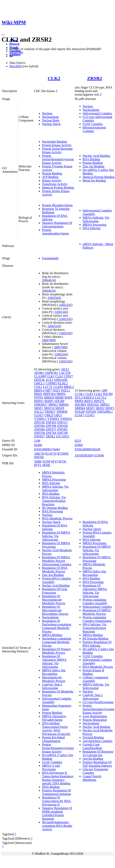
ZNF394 (39, 426)
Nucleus (47, 113)
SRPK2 (53, 405)
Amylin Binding (93, 759)
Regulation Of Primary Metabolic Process (57, 651)
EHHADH (61, 380)
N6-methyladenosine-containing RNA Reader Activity (57, 826)
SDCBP (59, 401)
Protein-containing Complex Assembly (95, 601)
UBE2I (49, 415)
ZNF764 (51, 433)
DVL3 (79, 397)
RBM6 (60, 397)
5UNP (46, 461)
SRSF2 (100, 408)
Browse (14, 44)
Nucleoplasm (50, 117)
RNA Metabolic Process (57, 518)
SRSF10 (49, 408)
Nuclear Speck (51, 124)
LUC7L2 (101, 397)
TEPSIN (91, 412)
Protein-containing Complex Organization (97, 619)
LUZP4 (58, 387)
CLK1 (51, 376)
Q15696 (99, 455)
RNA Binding (91, 159)
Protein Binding (52, 173)
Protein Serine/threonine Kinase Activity (57, 150)
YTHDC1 (40, 419)
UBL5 (58, 415)
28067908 (48, 340)
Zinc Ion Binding (93, 166)
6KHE (46, 465)
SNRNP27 (41, 405)
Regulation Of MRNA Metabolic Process (56, 559)
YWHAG (66, 419)
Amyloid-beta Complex (98, 741)
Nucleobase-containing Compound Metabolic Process (57, 642)
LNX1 (38, 387)
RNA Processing (52, 511)
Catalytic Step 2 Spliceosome (52, 686)
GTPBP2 (51, 383)
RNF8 (68, 397)
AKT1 (65, 369)
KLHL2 (63, 383)
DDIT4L (40, 380)
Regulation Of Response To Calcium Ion (98, 753)
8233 (78, 441)
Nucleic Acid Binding (96, 156)
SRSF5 (110, 408)
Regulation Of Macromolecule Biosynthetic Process (55, 610)
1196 (37, 441)
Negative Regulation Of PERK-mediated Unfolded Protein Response (57, 813)
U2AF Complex (93, 124)
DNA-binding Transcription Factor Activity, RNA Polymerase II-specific (56, 729)
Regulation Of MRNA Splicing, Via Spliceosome (56, 536)
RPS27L (99, 401)
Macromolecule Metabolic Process (54, 679)
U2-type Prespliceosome (98, 702)
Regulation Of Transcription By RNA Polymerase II (56, 801)
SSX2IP (80, 412)
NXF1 (56, 390)
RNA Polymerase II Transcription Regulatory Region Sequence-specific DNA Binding (58, 778)
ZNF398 (51, 426)
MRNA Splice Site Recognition (54, 672)
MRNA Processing (94, 225)
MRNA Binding (52, 635)
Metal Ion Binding (94, 180)
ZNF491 (62, 429)
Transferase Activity (55, 184)
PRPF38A (50, 394)
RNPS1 (39, 401)
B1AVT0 (51, 454)
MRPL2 (69, 387)
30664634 (48, 280)
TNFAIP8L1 (105, 412)
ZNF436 (62, 426)
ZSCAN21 (63, 436)
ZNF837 (39, 436)
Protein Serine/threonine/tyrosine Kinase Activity (58, 159)
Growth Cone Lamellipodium (92, 746)
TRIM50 (62, 412)
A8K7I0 (39, 454)
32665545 (54, 298)
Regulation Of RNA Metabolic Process (55, 570)
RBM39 (49, 397)
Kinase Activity (52, 180)
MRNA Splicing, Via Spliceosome (96, 219)
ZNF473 (51, 429)
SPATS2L (93, 405)
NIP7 (48, 390)
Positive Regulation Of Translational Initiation (57, 792)
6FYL (38, 465)
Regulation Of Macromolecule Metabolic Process (54, 600)
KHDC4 (89, 397)
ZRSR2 (94, 78)
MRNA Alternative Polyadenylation (54, 718)
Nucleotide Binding (54, 142)
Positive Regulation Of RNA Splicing (97, 644)
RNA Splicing (92, 228)
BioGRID (16, 66)
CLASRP (40, 376)
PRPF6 (61, 394)
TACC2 (39, 412)
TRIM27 (50, 412)
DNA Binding (51, 787)
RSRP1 (49, 401)
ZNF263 (51, 422)
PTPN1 (39, 397)
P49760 (39, 457)
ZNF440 (39, 429)
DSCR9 (108, 394)
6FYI (54, 461)
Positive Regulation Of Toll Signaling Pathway (97, 764)
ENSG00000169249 (88, 449)
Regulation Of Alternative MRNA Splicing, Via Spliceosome (54, 661)
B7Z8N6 (63, 454)
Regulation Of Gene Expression (55, 591)
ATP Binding (50, 177)
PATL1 (66, 390)
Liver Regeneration (95, 716)
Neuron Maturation (95, 720)
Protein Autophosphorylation (55, 232)
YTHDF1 (53, 419)
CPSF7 (69, 376)
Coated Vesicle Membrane (92, 778)
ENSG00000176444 (47, 449)
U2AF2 (90, 415)
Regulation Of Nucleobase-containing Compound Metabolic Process (57, 626)
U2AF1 (39, 415)
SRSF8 (60, 408)
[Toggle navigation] (3, 35)
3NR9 (38, 461)
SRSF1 (39, 408)
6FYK (62, 461)
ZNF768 (62, 433)
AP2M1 (39, 373)
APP (104, 390)
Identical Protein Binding (58, 188)
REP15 (89, 401)
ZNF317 (62, 422)
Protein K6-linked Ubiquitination (53, 739)
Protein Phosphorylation (57, 205)
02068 (79, 445)
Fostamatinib (50, 258)
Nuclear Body (51, 120)
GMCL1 (39, 383)
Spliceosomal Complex (97, 113)
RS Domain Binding (55, 508)
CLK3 (59, 376)
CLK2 (54, 78)
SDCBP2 (81, 405)
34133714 (16, 52)
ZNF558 (39, 433)
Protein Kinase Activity (57, 145)
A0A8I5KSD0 (84, 455)
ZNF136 (39, 422)
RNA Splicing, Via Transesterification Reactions (54, 501)
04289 (38, 445)
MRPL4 (39, 390)
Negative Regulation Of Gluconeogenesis (57, 225)
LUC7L (48, 387)
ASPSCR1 (51, 373)
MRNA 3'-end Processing (51, 767)
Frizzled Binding (93, 737)
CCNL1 (80, 394)
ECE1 (50, 380)
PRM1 (38, 394)
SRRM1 (64, 405)
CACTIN (65, 373)
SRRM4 (80, 408)
